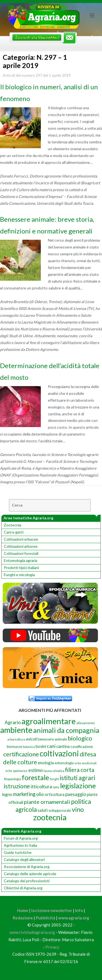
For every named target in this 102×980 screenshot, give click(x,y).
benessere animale (52, 739)
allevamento (86, 723)
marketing (24, 794)
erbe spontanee (16, 771)
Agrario (13, 722)
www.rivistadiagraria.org (32, 932)
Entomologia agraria (21, 560)
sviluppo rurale (60, 810)
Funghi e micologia (19, 575)
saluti (43, 810)
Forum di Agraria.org (21, 838)
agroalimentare (49, 721)
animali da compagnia (66, 730)
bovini (41, 746)
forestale (35, 777)
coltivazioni (59, 753)
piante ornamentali (47, 802)
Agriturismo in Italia (20, 845)
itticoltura (41, 786)
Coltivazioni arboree (21, 546)
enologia (46, 763)
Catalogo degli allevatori (24, 859)
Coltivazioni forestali (21, 553)
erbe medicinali (86, 763)
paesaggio (76, 794)
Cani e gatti (14, 532)
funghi (54, 779)
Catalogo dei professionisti (27, 881)
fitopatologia (13, 779)
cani (51, 746)
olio (40, 794)
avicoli (31, 739)
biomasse (14, 747)
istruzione (17, 786)
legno (7, 794)
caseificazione (82, 747)
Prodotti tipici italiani (21, 568)
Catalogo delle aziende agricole (30, 874)
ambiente (16, 730)
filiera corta (80, 770)
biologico (80, 738)
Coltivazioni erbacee (21, 539)
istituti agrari (78, 778)
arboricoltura (16, 739)
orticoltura (55, 794)
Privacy (52, 947)
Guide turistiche (18, 852)
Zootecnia (13, 525)
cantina (63, 746)
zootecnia (50, 817)
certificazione (21, 754)
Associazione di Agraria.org (27, 867)
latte (56, 787)
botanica (29, 747)
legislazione (78, 786)
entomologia (64, 763)
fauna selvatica (54, 771)
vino (78, 809)
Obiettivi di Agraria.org (23, 888)
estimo (35, 770)
